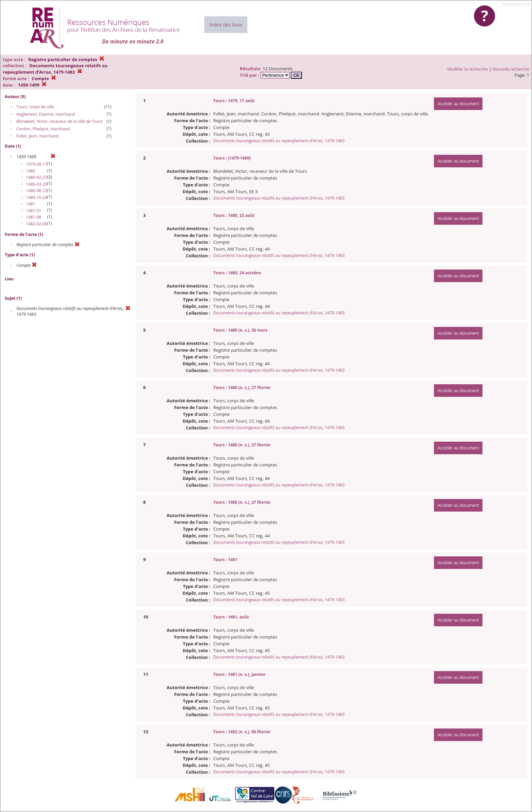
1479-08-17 (36, 164)
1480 (30, 171)
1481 (30, 204)
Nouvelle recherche (511, 69)
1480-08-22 (36, 191)
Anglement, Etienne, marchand (46, 114)
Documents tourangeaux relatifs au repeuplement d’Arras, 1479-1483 (279, 141)
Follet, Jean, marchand (37, 136)
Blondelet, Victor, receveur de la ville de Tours (59, 121)
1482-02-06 (36, 224)
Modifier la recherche (467, 69)
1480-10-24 (36, 197)
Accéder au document (458, 104)
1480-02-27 (36, 177)
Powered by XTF (516, 4)
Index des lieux (226, 25)
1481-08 (33, 217)
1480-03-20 (36, 184)
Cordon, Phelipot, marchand (43, 129)
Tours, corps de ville (35, 107)
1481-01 (33, 211)
